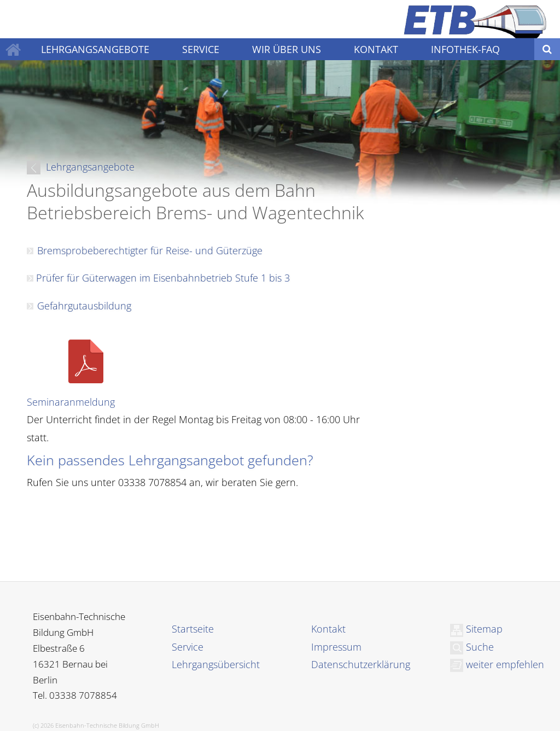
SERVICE (201, 49)
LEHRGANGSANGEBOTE (95, 49)
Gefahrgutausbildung (84, 306)
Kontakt (328, 629)
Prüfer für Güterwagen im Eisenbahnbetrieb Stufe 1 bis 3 (162, 278)
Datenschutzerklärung (361, 664)
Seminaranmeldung (71, 402)
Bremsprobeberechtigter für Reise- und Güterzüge (150, 250)
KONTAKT (376, 49)
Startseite (193, 629)
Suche (472, 647)
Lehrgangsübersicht (216, 664)
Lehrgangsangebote (81, 167)
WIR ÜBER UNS (287, 49)
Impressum (336, 647)
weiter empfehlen (497, 664)
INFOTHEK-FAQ (465, 49)
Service (188, 647)
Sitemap (476, 629)
